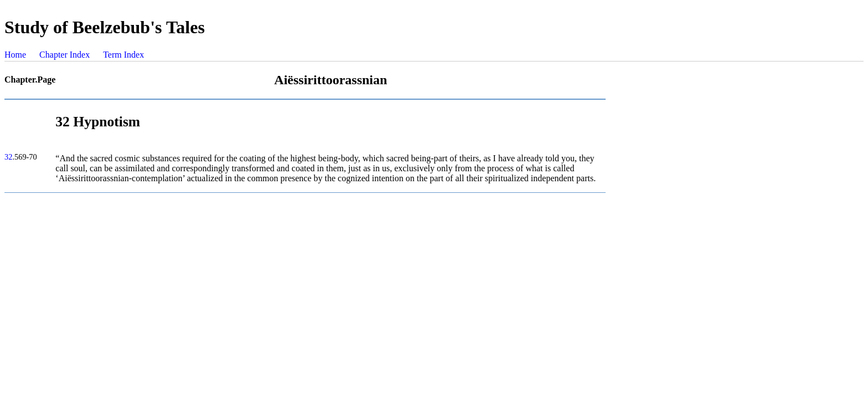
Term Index (123, 55)
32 (8, 157)
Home (15, 55)
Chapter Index (64, 55)
